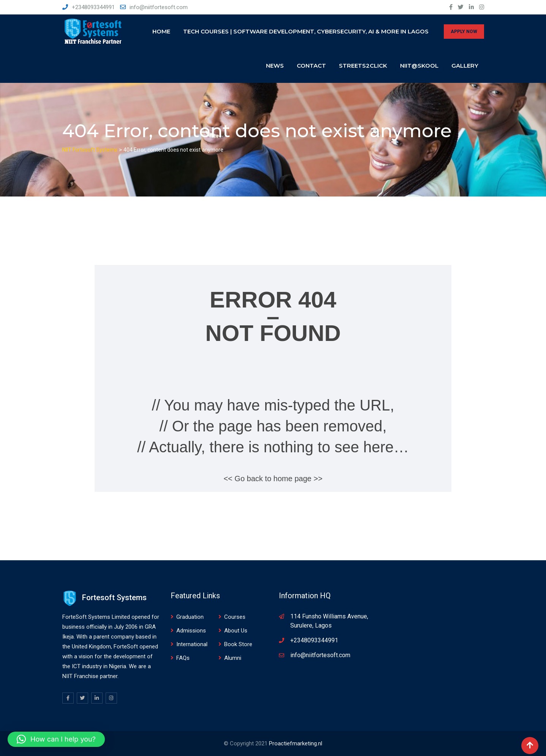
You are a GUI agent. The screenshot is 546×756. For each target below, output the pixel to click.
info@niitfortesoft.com (159, 7)
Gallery (465, 66)
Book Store (238, 644)
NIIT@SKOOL (419, 66)
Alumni (233, 658)
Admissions (191, 631)
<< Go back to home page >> (273, 479)
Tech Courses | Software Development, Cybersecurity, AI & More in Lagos (306, 31)
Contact (311, 66)
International (192, 644)
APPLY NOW (464, 32)
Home (161, 31)
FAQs (183, 658)
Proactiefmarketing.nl (296, 743)
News (275, 66)
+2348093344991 (93, 7)
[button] (56, 739)
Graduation (190, 617)
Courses (235, 617)
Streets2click (363, 66)
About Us (236, 631)
